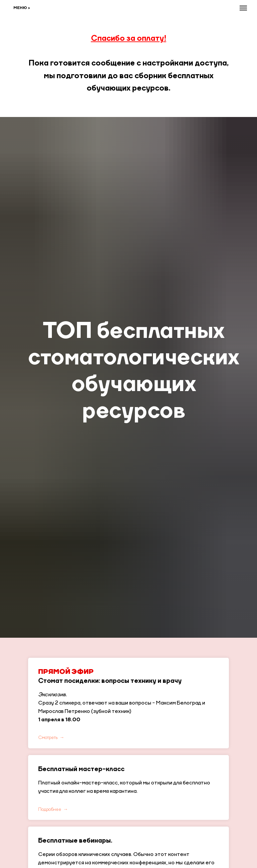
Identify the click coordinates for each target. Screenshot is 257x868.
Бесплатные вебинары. (75, 841)
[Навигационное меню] (243, 8)
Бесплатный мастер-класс (81, 769)
